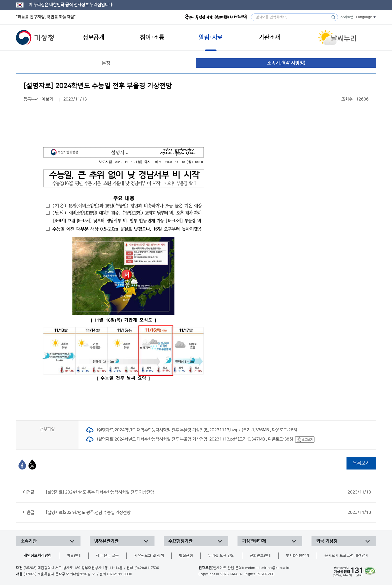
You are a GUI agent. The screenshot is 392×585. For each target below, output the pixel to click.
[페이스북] (22, 464)
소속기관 (28, 541)
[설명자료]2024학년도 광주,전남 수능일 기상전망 (208, 512)
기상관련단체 (254, 541)
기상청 (35, 37)
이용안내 (74, 556)
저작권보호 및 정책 (149, 556)
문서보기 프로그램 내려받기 (346, 556)
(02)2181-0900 (120, 574)
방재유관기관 (106, 541)
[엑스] (32, 464)
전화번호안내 (260, 556)
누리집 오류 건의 (221, 556)
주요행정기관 (180, 541)
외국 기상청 (327, 541)
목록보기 (361, 463)
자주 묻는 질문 (107, 556)
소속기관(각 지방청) (286, 63)
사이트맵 (347, 17)
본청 (106, 63)
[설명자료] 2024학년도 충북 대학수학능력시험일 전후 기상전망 (208, 492)
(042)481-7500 (147, 568)
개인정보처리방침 (37, 556)
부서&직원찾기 (297, 556)
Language (364, 17)
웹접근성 (186, 556)
